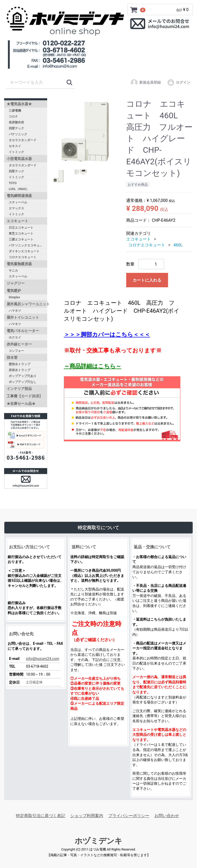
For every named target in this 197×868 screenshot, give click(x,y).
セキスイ (15, 146)
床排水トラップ (19, 370)
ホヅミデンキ (98, 841)
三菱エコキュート (21, 239)
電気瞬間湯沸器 (19, 196)
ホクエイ (15, 337)
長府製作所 (16, 122)
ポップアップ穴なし (23, 382)
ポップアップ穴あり (23, 376)
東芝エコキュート (21, 234)
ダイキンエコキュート (24, 251)
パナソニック (18, 134)
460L (178, 245)
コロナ (13, 117)
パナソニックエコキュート (27, 245)
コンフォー (16, 351)
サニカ (13, 271)
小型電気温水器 (19, 159)
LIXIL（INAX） (19, 189)
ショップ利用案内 (87, 815)
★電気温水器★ (19, 104)
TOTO (13, 183)
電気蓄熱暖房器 (19, 264)
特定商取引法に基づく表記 (41, 815)
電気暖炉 (14, 291)
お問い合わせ (167, 815)
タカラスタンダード (23, 140)
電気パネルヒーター (23, 331)
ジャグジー (16, 283)
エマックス (16, 208)
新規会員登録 (146, 83)
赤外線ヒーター (19, 344)
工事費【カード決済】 (25, 396)
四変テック (16, 128)
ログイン (179, 83)
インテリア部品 (19, 389)
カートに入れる (147, 280)
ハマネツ (15, 311)
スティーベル (18, 202)
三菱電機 (15, 111)
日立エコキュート (21, 228)
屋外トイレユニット (23, 317)
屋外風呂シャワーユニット (27, 304)
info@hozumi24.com (43, 658)
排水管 (12, 357)
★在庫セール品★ (21, 404)
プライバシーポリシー (129, 815)
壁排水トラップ (19, 364)
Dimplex (14, 297)
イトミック (16, 152)
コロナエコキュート (23, 257)
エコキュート (17, 221)
